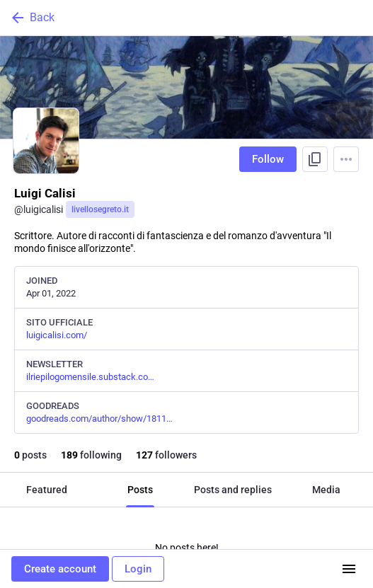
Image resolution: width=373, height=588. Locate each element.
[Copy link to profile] (315, 159)
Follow (268, 159)
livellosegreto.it (100, 209)
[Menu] (346, 159)
